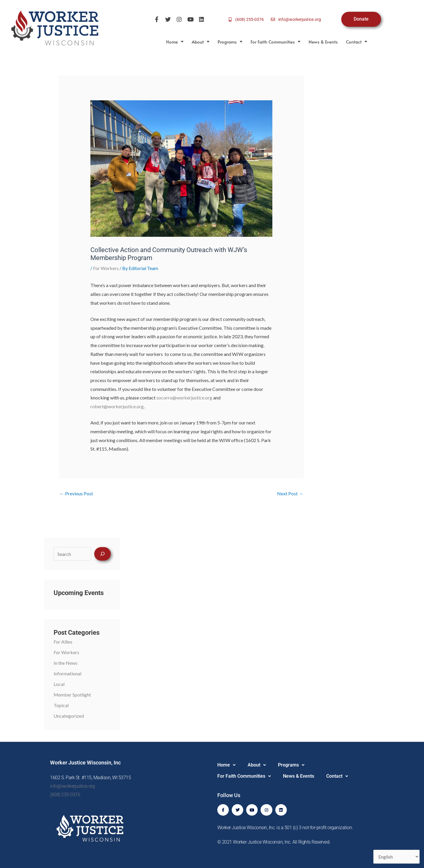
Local (59, 684)
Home (175, 42)
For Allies (63, 642)
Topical (61, 705)
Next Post (290, 493)
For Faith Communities (275, 42)
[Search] (102, 554)
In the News (66, 663)
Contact (357, 42)
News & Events (323, 42)
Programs (230, 42)
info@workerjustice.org (72, 786)
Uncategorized (69, 716)
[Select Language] (396, 857)
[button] (226, 765)
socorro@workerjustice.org (184, 398)
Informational (67, 673)
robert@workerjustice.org (117, 406)
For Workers (106, 268)
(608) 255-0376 (65, 795)
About (201, 42)
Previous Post (76, 493)
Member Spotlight (72, 695)
